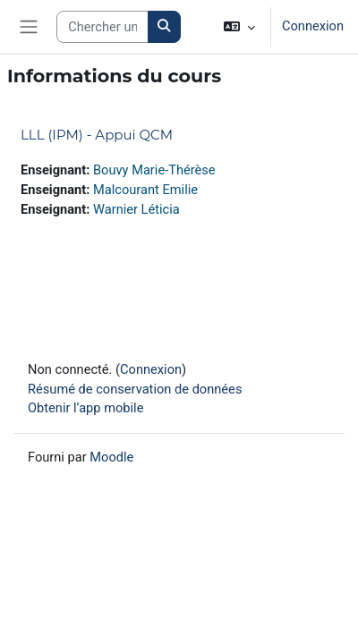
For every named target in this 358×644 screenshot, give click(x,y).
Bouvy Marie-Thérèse (154, 170)
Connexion (313, 26)
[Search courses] (102, 27)
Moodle (111, 457)
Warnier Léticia (136, 209)
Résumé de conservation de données (135, 389)
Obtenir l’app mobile (85, 408)
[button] (239, 27)
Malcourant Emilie (145, 190)
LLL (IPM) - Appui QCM (97, 135)
